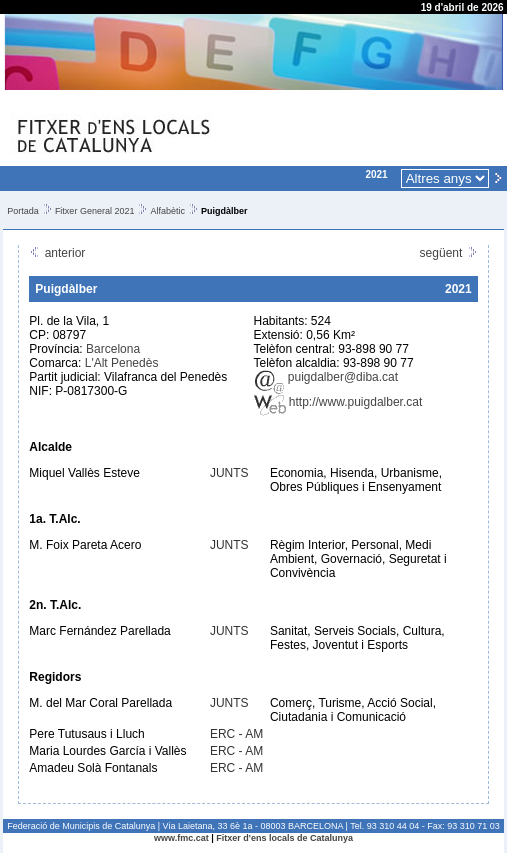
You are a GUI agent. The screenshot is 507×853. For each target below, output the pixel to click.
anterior (57, 253)
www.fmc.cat (181, 838)
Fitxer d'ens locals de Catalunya (284, 838)
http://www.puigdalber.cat (338, 402)
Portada (23, 211)
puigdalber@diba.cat (326, 377)
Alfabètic (167, 211)
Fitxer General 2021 (95, 211)
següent (449, 253)
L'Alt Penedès (122, 363)
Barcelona (113, 349)
